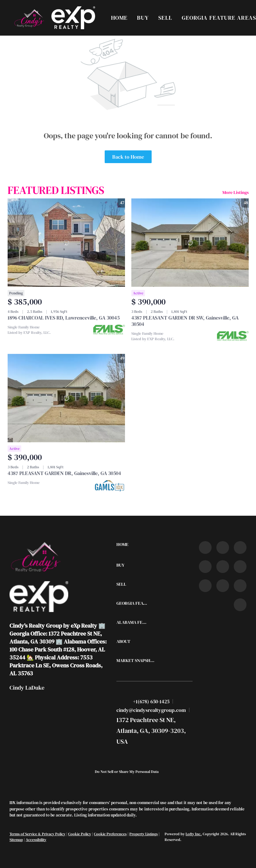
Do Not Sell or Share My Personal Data (127, 772)
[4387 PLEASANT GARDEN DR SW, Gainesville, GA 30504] (190, 243)
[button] (29, 18)
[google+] (240, 605)
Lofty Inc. (194, 834)
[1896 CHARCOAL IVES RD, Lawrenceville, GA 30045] (66, 243)
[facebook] (205, 548)
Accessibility (36, 840)
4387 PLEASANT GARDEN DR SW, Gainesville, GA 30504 (185, 321)
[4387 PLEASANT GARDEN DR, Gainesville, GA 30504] (66, 398)
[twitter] (240, 548)
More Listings (236, 192)
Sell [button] (165, 18)
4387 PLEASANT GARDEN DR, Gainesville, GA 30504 (64, 473)
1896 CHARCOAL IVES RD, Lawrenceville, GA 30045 (64, 318)
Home (119, 18)
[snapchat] (223, 586)
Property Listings (144, 834)
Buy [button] (143, 18)
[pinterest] (240, 586)
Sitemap (16, 840)
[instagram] (223, 567)
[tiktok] (205, 586)
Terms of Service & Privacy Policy (37, 834)
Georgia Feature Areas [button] (219, 18)
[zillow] (205, 567)
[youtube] (240, 567)
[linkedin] (223, 548)
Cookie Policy (80, 834)
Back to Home (128, 157)
